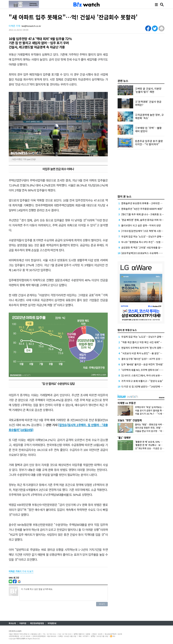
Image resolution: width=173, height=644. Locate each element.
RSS (113, 636)
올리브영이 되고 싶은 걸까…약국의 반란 (141, 225)
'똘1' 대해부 (124, 438)
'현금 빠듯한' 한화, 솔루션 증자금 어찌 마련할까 (145, 220)
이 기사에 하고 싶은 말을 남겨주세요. (64, 594)
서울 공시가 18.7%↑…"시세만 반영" (152, 414)
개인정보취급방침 (37, 623)
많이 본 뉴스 (125, 196)
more (162, 397)
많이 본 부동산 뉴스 (127, 330)
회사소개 (12, 623)
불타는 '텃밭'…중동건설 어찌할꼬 (151, 424)
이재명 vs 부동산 (127, 403)
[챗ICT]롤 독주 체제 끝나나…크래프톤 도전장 (144, 214)
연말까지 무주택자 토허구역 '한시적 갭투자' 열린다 (146, 348)
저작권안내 (52, 623)
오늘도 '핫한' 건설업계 (130, 420)
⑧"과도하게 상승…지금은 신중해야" (152, 448)
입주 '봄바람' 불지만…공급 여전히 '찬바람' (142, 364)
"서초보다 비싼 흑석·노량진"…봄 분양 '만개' (143, 353)
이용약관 (23, 623)
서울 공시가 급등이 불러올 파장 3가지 (152, 410)
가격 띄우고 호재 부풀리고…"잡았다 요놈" (142, 381)
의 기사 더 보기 (21, 571)
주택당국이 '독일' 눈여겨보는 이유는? (152, 407)
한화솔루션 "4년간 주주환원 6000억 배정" (142, 209)
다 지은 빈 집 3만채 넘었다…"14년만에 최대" (144, 386)
